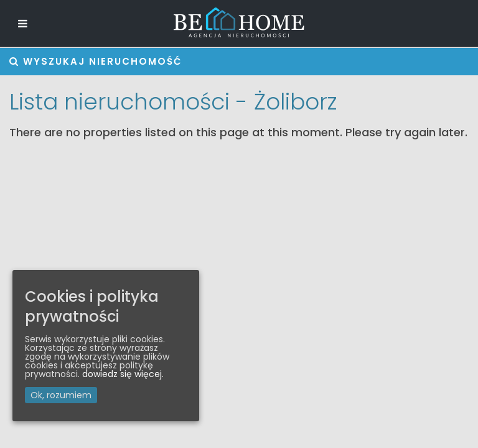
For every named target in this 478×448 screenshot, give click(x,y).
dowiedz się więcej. (123, 374)
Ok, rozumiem (61, 395)
